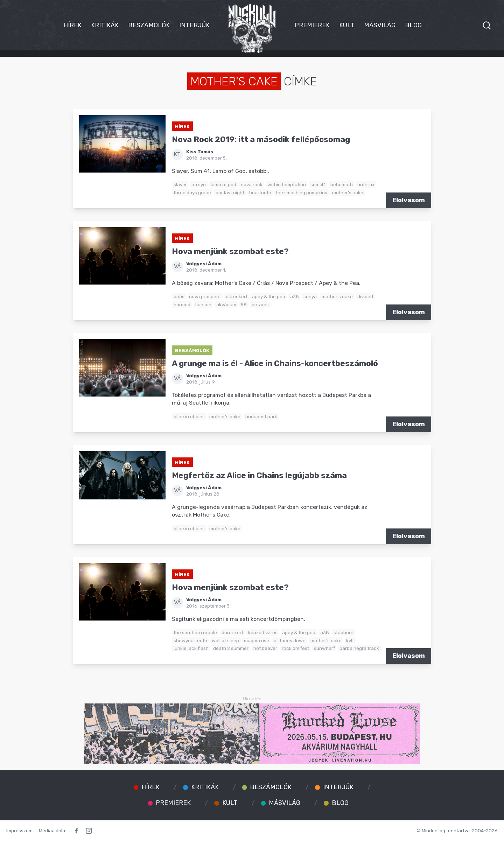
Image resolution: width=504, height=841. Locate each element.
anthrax (366, 184)
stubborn (344, 632)
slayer (180, 184)
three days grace (192, 192)
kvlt (350, 640)
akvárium (226, 304)
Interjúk (194, 25)
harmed (182, 304)
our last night (230, 192)
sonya (310, 296)
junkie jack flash (191, 648)
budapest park (261, 416)
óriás (179, 296)
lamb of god (223, 184)
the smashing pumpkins (302, 192)
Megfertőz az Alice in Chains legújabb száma (259, 475)
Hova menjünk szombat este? (230, 251)
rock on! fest (295, 648)
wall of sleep (225, 640)
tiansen (203, 304)
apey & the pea (269, 296)
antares (260, 304)
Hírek (72, 25)
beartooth (260, 192)
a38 (295, 296)
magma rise (257, 640)
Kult (347, 25)
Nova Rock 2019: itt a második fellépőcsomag (261, 139)
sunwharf (324, 648)
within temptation (287, 184)
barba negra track (359, 648)
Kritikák (105, 25)
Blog (413, 25)
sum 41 (318, 184)
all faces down (290, 640)
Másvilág (380, 25)
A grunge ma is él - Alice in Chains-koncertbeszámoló (275, 363)
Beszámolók (149, 25)
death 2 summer (231, 648)
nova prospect (205, 296)
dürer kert (237, 296)
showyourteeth (190, 640)
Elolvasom (409, 200)
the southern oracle (195, 632)
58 (244, 304)
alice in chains (189, 416)
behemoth (342, 184)
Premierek (312, 25)
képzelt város (263, 632)
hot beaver (265, 648)
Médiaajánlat (53, 831)
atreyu (199, 184)
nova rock (252, 184)
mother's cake (348, 192)
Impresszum (19, 831)
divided (365, 296)
